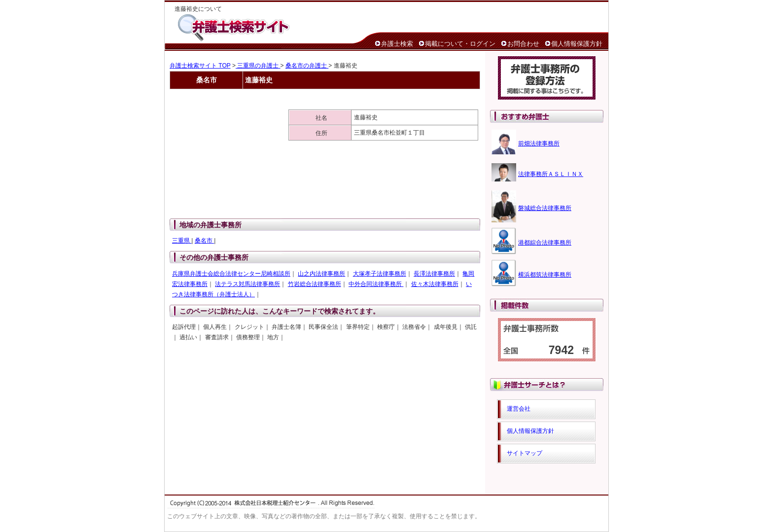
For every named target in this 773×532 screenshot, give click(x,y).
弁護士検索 (397, 44)
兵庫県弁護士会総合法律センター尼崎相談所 (231, 274)
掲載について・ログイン (460, 44)
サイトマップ (525, 453)
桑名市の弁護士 (307, 66)
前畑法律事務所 (539, 143)
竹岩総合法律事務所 (315, 284)
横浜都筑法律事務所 (545, 275)
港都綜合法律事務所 (545, 243)
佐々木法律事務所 (435, 284)
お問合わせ (523, 44)
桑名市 (204, 241)
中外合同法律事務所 (376, 284)
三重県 (182, 241)
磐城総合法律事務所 (545, 208)
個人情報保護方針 (577, 44)
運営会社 (519, 409)
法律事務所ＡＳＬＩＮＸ (551, 174)
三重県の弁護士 (258, 66)
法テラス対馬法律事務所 (247, 284)
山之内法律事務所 (321, 274)
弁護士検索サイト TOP (200, 66)
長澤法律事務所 (434, 274)
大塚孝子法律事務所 (380, 274)
